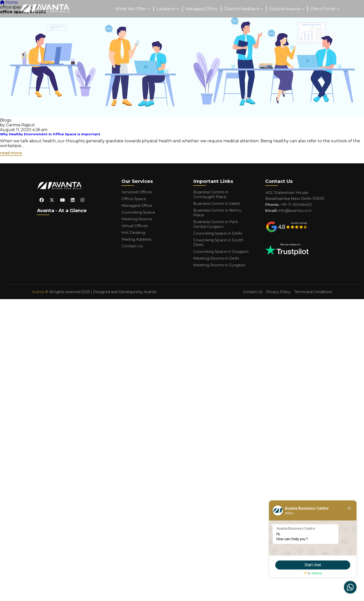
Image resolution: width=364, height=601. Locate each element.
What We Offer (131, 9)
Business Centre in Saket (217, 203)
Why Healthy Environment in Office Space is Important (50, 134)
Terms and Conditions (313, 292)
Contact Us (132, 246)
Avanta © (40, 292)
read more (11, 153)
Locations (166, 9)
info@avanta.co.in (295, 210)
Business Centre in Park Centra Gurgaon (216, 224)
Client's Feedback (241, 9)
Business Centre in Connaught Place (211, 194)
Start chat (313, 565)
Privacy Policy (278, 292)
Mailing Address (136, 239)
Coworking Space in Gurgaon (221, 251)
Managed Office (201, 9)
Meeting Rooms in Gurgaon (219, 265)
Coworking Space (138, 212)
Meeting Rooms (137, 219)
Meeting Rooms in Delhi (216, 258)
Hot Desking (133, 232)
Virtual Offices (135, 226)
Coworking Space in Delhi (218, 233)
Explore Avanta (285, 9)
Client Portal (323, 9)
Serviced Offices (137, 192)
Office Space (134, 199)
